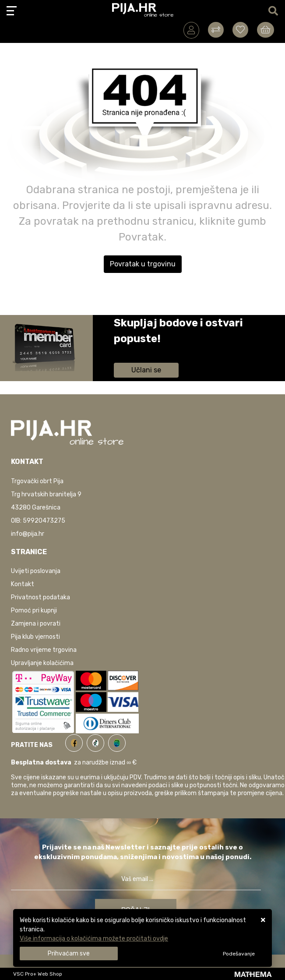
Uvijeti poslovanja (36, 571)
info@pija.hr (28, 534)
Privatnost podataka (40, 597)
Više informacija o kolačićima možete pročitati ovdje (94, 939)
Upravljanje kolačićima (42, 663)
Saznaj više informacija (147, 351)
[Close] (69, 953)
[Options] (239, 954)
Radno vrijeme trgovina (44, 650)
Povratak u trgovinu (143, 264)
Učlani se (146, 370)
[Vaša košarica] (266, 30)
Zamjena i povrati (36, 624)
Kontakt (23, 584)
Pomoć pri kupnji (34, 610)
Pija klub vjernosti (35, 637)
